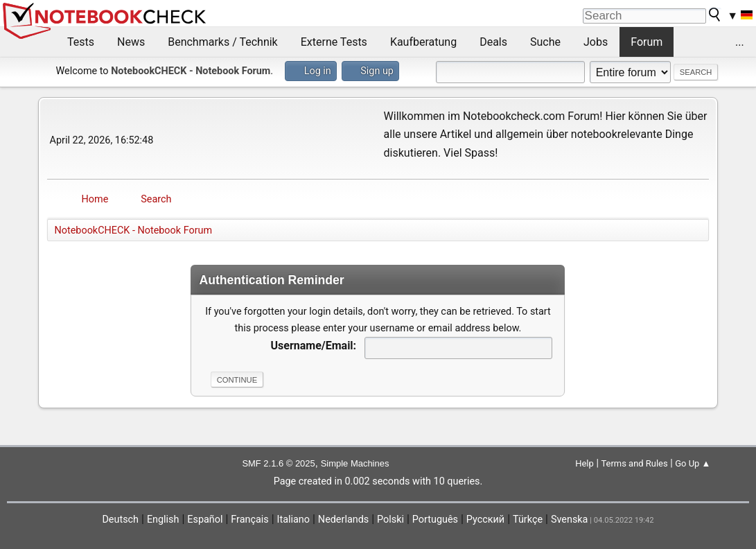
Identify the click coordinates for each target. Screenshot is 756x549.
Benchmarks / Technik (223, 42)
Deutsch (120, 520)
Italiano (293, 520)
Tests (81, 42)
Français (249, 520)
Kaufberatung (423, 42)
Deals (493, 42)
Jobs (596, 42)
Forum (647, 42)
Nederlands (343, 520)
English (163, 520)
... (740, 42)
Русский (485, 520)
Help (584, 463)
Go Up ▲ (693, 463)
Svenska (570, 520)
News (131, 42)
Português (435, 520)
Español (205, 520)
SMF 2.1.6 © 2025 (278, 463)
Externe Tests (334, 42)
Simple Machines (355, 463)
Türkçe (528, 520)
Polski (390, 520)
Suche (545, 42)
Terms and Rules (634, 463)
